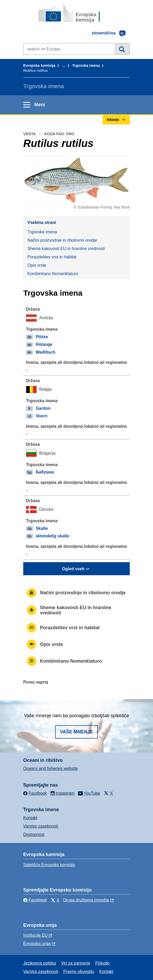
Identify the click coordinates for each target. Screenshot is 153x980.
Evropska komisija (39, 66)
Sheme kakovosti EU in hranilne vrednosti (66, 249)
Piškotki (102, 963)
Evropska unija (37, 944)
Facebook (35, 900)
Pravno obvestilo (79, 972)
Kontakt (30, 818)
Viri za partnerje (76, 963)
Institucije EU (35, 935)
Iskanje (122, 49)
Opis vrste (37, 265)
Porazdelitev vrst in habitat (52, 257)
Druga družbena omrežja (86, 900)
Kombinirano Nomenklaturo (53, 274)
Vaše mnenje (76, 732)
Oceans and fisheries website (51, 768)
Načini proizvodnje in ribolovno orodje (62, 240)
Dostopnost (34, 835)
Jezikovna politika (40, 963)
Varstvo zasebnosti (41, 826)
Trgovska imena (86, 66)
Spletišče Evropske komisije (49, 865)
